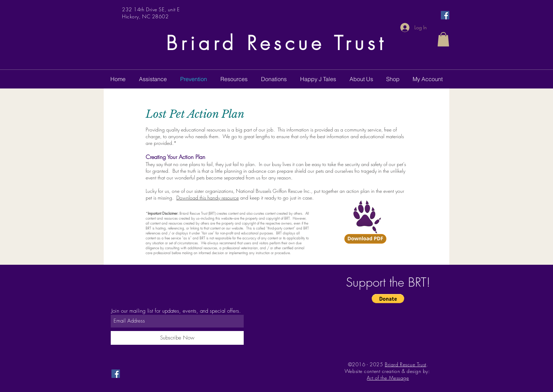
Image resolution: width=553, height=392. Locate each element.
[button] (443, 39)
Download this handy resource (208, 198)
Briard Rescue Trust (276, 43)
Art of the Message (388, 378)
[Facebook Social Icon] (445, 15)
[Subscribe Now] (177, 338)
